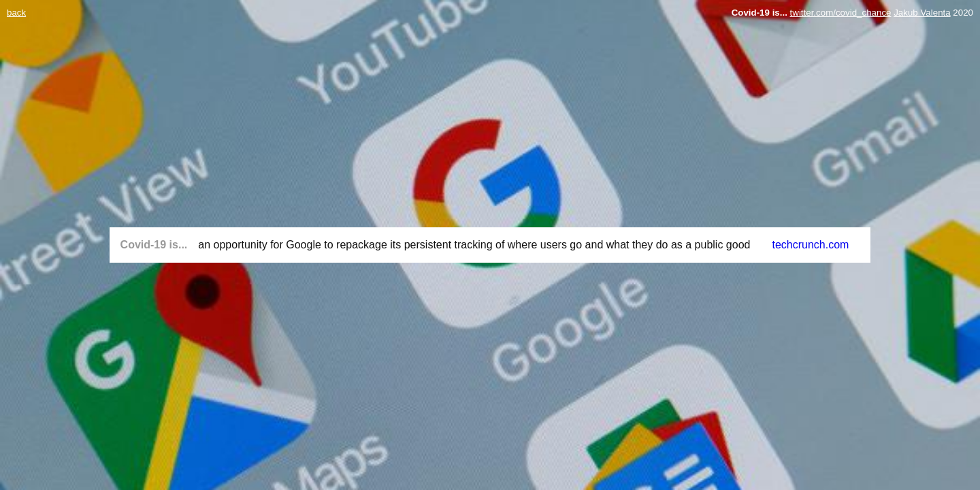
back (16, 13)
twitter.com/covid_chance (841, 13)
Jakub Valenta (922, 13)
